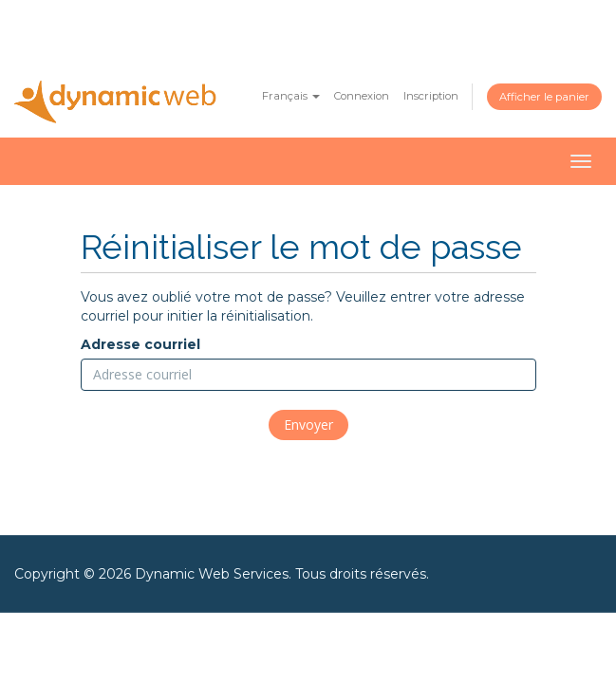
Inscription (431, 96)
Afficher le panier (544, 97)
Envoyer (308, 425)
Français (291, 96)
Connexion (362, 96)
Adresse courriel (140, 344)
